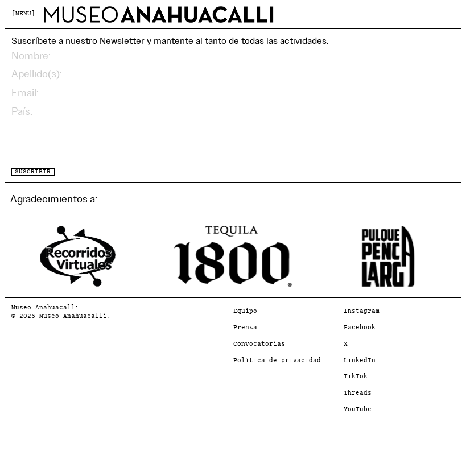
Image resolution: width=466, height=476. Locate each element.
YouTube (358, 410)
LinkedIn (360, 361)
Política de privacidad (277, 361)
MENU (23, 14)
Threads (358, 393)
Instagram (362, 311)
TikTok (356, 377)
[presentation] (98, 143)
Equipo (245, 311)
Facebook (360, 328)
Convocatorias (259, 344)
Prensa (245, 328)
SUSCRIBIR (33, 172)
